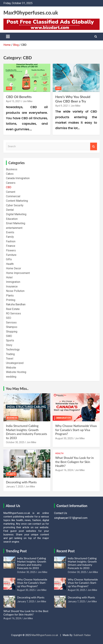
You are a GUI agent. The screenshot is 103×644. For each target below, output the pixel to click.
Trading (10, 354)
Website (11, 368)
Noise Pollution (15, 291)
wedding (11, 377)
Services (11, 323)
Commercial (13, 196)
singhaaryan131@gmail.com (71, 518)
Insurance (12, 286)
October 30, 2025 (15, 442)
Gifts (9, 259)
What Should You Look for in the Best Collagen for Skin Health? (75, 462)
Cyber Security (15, 205)
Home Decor (14, 268)
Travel (10, 359)
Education (12, 219)
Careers (11, 183)
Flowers (11, 250)
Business (12, 169)
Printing (11, 300)
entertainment (14, 228)
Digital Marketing (16, 214)
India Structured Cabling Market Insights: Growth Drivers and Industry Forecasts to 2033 (27, 432)
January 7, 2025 (15, 487)
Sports (10, 340)
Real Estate (13, 309)
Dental (10, 210)
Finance (11, 246)
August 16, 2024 (64, 470)
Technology (13, 349)
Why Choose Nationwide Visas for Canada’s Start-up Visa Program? (76, 430)
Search (94, 146)
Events (10, 232)
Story (9, 345)
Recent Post (66, 551)
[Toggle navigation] (8, 37)
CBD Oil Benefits (19, 97)
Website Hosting (16, 372)
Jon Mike (28, 101)
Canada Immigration (18, 178)
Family (10, 237)
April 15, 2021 (13, 101)
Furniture (11, 255)
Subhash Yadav (82, 635)
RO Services (13, 313)
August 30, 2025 (64, 438)
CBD (9, 88)
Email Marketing (16, 223)
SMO (9, 336)
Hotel (9, 277)
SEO (9, 318)
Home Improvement (18, 273)
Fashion (11, 241)
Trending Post (16, 551)
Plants (10, 296)
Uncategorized (15, 363)
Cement (11, 192)
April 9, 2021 (62, 106)
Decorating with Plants (21, 482)
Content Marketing (17, 201)
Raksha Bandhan (16, 304)
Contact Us (61, 513)
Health (10, 264)
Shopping (12, 332)
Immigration (13, 282)
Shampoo (12, 327)
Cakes (10, 174)
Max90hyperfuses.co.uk (31, 12)
